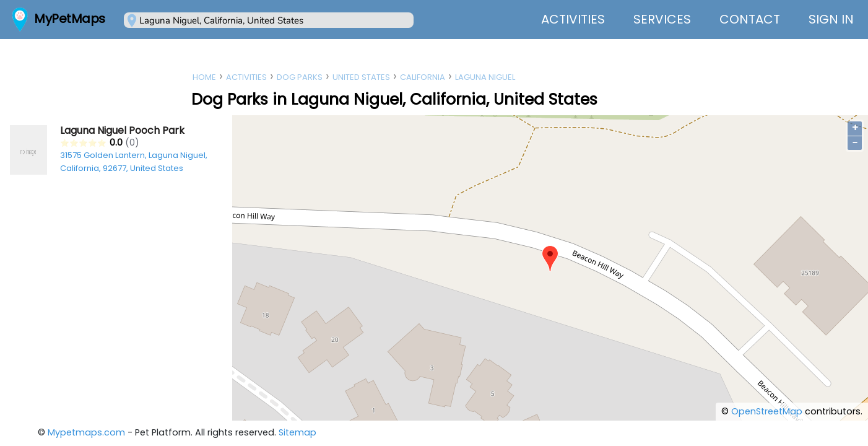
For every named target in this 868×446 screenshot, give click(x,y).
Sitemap (297, 432)
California (423, 77)
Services (662, 19)
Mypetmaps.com (86, 432)
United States (361, 77)
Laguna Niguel (485, 77)
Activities (573, 19)
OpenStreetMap (767, 411)
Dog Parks (300, 77)
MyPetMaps (70, 19)
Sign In (831, 19)
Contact (750, 19)
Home (204, 77)
